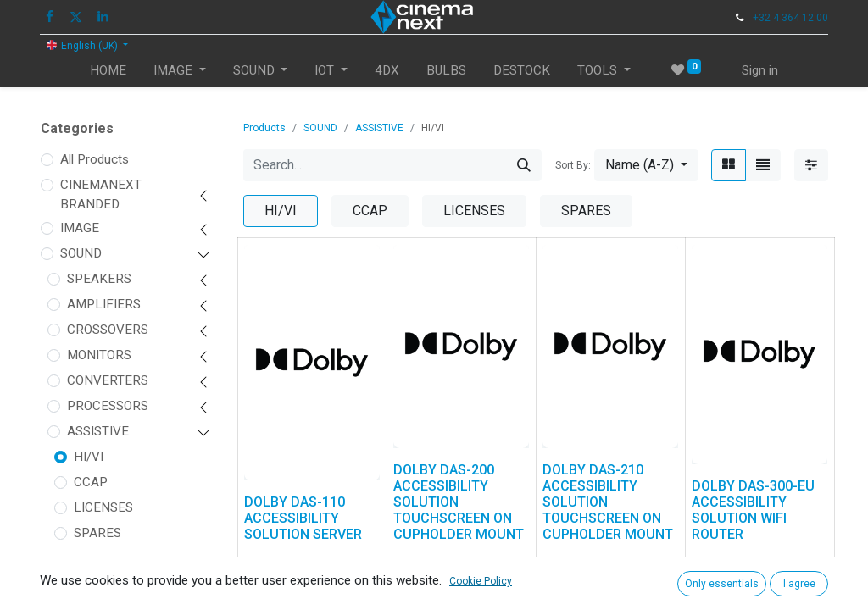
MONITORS (99, 355)
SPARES (97, 533)
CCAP (91, 482)
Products (264, 128)
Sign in (760, 70)
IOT (70, 597)
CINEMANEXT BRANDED (101, 194)
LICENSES (103, 507)
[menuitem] (108, 71)
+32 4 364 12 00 (790, 18)
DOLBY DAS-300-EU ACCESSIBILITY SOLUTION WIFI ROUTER (753, 510)
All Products (95, 159)
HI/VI (89, 457)
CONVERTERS (108, 380)
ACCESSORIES (109, 565)
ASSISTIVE (98, 431)
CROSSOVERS (108, 330)
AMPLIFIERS (104, 304)
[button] (646, 165)
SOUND (81, 253)
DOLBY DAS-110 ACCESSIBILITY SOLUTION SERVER (303, 518)
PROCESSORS (108, 406)
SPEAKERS (99, 279)
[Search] (524, 165)
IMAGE (80, 228)
